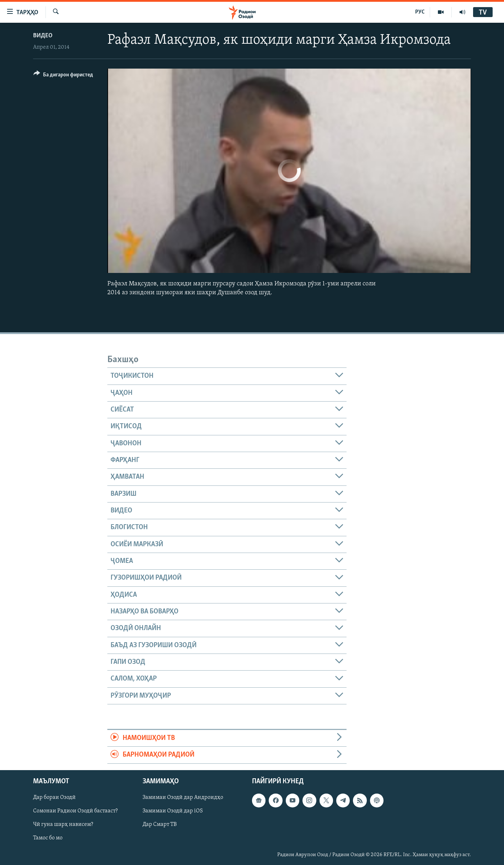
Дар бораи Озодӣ (54, 797)
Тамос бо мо (48, 838)
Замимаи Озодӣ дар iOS (173, 811)
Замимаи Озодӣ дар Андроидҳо (183, 797)
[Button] (63, 76)
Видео (43, 36)
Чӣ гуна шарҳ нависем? (63, 824)
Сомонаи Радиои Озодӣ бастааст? (75, 811)
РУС (420, 12)
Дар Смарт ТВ (160, 824)
